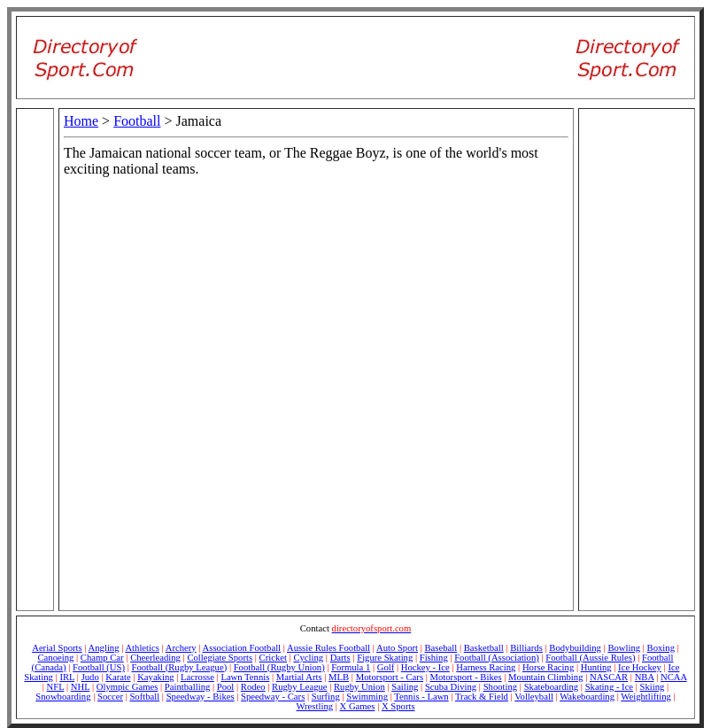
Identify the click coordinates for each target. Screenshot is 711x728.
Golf (386, 667)
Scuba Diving (451, 687)
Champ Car (102, 658)
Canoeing (56, 658)
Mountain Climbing (545, 677)
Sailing (405, 687)
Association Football (242, 648)
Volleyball (534, 697)
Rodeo (253, 687)
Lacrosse (197, 677)
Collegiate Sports (220, 658)
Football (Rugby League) (179, 667)
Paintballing (188, 687)
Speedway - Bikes (201, 697)
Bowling (624, 648)
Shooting (501, 687)
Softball (144, 697)
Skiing (653, 687)
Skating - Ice (609, 687)
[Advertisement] (637, 220)
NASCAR (609, 677)
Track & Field (482, 697)
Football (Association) (497, 658)
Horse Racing (548, 667)
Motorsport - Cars (390, 677)
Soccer (110, 697)
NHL (81, 687)
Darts (340, 658)
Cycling (308, 658)
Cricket (273, 658)
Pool (226, 687)
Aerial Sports (57, 648)
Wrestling (314, 706)
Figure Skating (385, 658)
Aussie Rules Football (328, 648)
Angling (104, 648)
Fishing (434, 658)
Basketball (484, 648)
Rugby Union (359, 687)
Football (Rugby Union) (279, 667)
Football (137, 121)
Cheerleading (155, 658)
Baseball (441, 648)
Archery (181, 648)
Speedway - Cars (273, 697)
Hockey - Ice (425, 667)
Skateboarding (552, 687)
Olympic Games (128, 687)
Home (81, 121)
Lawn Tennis (245, 677)
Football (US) (99, 667)
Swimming (367, 697)
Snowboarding (63, 697)
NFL (56, 687)
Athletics (142, 648)
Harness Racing (486, 667)
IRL (67, 677)
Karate (118, 677)
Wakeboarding (587, 697)
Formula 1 (351, 667)
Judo (90, 677)
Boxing (661, 648)
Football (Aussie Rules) (590, 658)
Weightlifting (646, 697)
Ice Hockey (640, 667)
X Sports (398, 706)
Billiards (526, 648)
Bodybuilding (575, 648)
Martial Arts (299, 677)
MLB (339, 677)
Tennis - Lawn (421, 697)
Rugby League (299, 687)
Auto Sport (397, 648)
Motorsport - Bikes (466, 677)
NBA (645, 677)
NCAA (674, 677)
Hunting (596, 667)
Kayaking (155, 677)
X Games (358, 706)
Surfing (326, 697)
